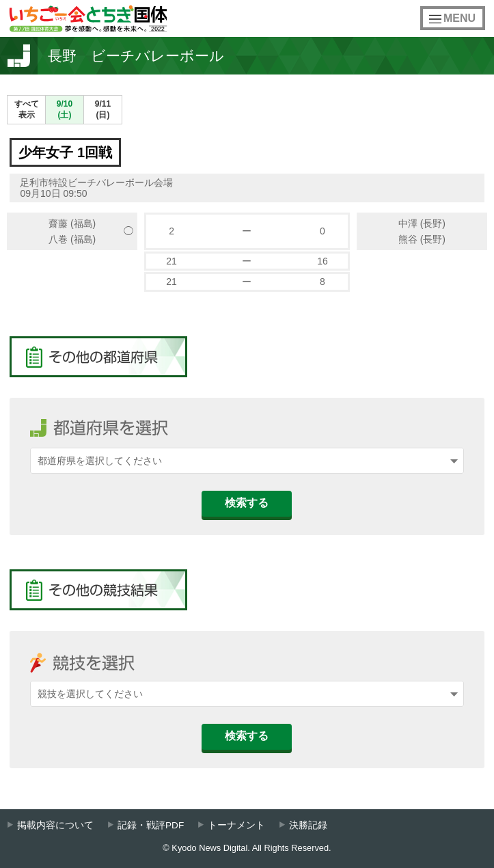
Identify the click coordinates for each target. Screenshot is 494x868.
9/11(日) (103, 109)
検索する (247, 503)
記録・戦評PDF (151, 825)
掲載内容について (55, 825)
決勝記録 (308, 825)
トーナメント (236, 825)
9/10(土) (65, 109)
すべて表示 (27, 109)
